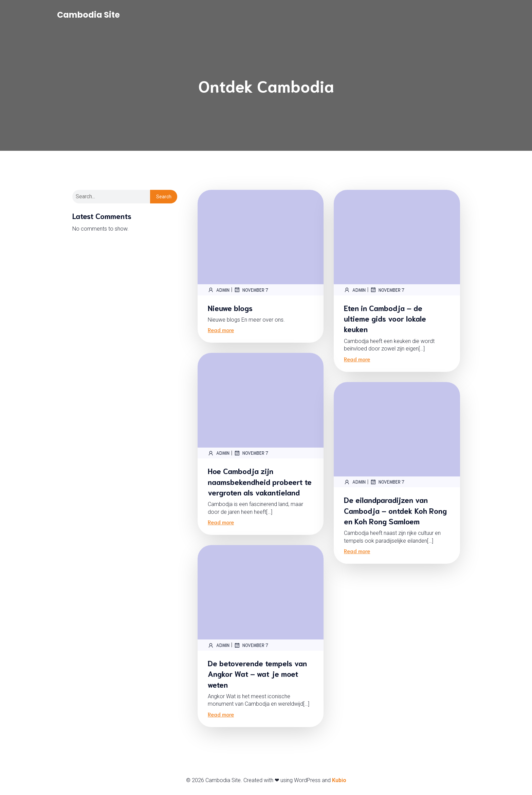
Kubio (339, 781)
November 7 (251, 290)
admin (219, 290)
